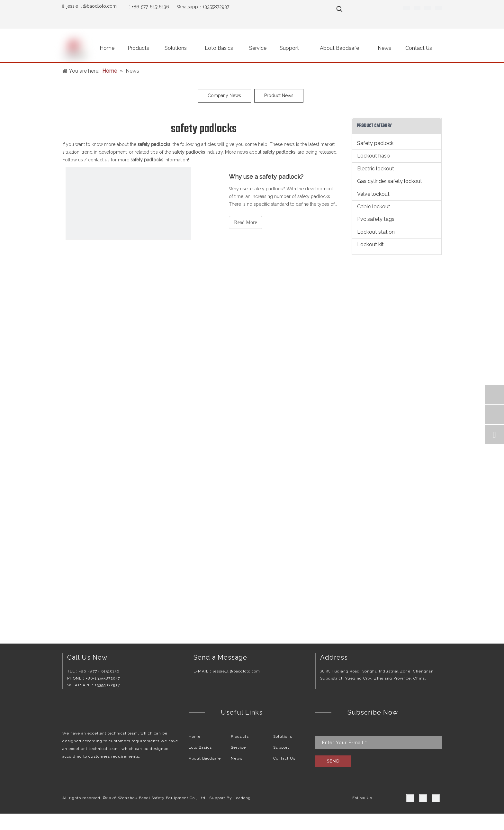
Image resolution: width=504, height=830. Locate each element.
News (237, 758)
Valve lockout (373, 194)
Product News (279, 95)
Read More (246, 222)
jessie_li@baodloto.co (90, 6)
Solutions (283, 736)
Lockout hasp (373, 156)
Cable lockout (374, 207)
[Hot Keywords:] (339, 9)
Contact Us (284, 758)
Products (240, 736)
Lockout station (376, 232)
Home (195, 736)
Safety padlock (375, 143)
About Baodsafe (205, 758)
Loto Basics (200, 747)
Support (281, 747)
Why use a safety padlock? (266, 177)
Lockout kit (370, 244)
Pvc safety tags (376, 219)
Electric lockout (376, 169)
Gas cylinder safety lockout (390, 181)
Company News (224, 95)
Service (238, 747)
